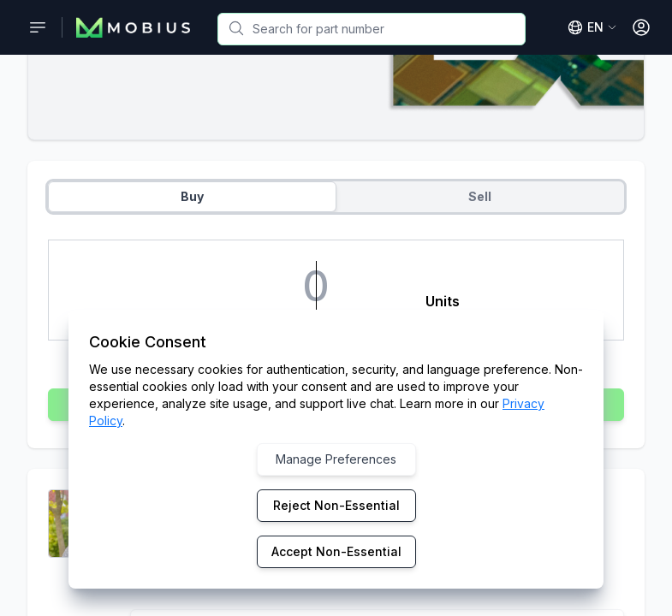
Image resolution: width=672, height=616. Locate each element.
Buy (192, 196)
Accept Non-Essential (336, 551)
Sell (480, 196)
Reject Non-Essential (336, 505)
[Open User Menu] (641, 27)
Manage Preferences (336, 459)
